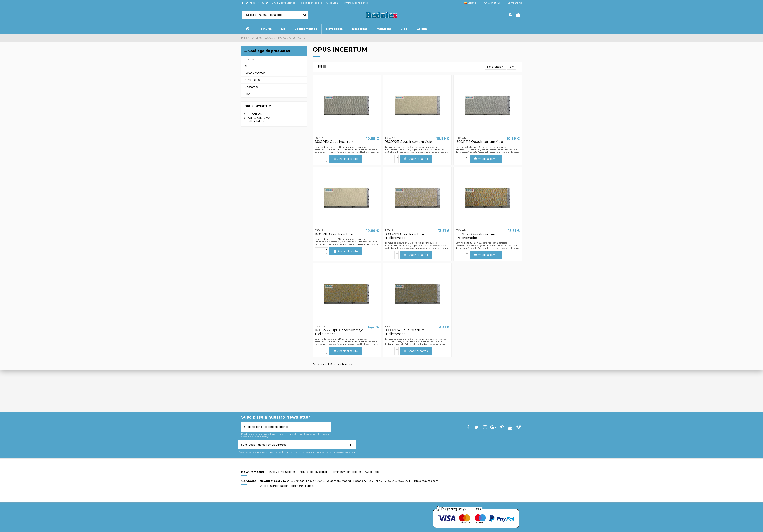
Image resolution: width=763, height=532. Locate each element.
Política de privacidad (311, 3)
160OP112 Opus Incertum (334, 142)
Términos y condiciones (355, 3)
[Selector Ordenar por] (495, 67)
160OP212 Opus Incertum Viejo (479, 142)
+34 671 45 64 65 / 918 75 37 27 (388, 481)
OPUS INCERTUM (258, 106)
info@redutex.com (426, 481)
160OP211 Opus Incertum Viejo (408, 142)
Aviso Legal (332, 3)
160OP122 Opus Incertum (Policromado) (475, 236)
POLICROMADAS (259, 118)
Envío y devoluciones (284, 3)
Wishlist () (492, 3)
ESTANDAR (254, 114)
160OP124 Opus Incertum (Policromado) (405, 332)
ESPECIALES (256, 121)
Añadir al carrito (346, 159)
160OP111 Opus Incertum (334, 234)
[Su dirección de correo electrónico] (282, 427)
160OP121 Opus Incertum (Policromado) (404, 236)
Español (472, 3)
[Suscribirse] (327, 427)
